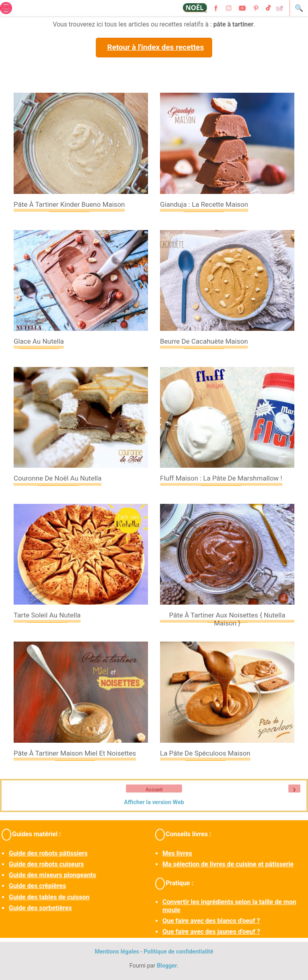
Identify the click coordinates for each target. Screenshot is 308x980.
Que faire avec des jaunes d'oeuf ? (211, 932)
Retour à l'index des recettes (155, 47)
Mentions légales (117, 952)
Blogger (167, 966)
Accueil (154, 790)
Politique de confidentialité (178, 952)
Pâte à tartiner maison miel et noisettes (75, 753)
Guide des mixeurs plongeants (52, 875)
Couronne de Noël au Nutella (58, 478)
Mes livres (177, 853)
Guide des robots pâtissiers (48, 853)
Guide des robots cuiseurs (46, 864)
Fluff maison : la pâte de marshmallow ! (221, 478)
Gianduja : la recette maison (204, 204)
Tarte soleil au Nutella (47, 615)
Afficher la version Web (154, 802)
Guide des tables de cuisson (49, 897)
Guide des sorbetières (40, 908)
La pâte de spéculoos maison (205, 753)
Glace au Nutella (39, 341)
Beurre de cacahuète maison (204, 341)
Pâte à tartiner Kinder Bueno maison (69, 204)
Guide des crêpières (37, 886)
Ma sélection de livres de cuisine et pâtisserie (228, 864)
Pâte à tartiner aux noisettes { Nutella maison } (227, 619)
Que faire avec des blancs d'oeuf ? (211, 921)
